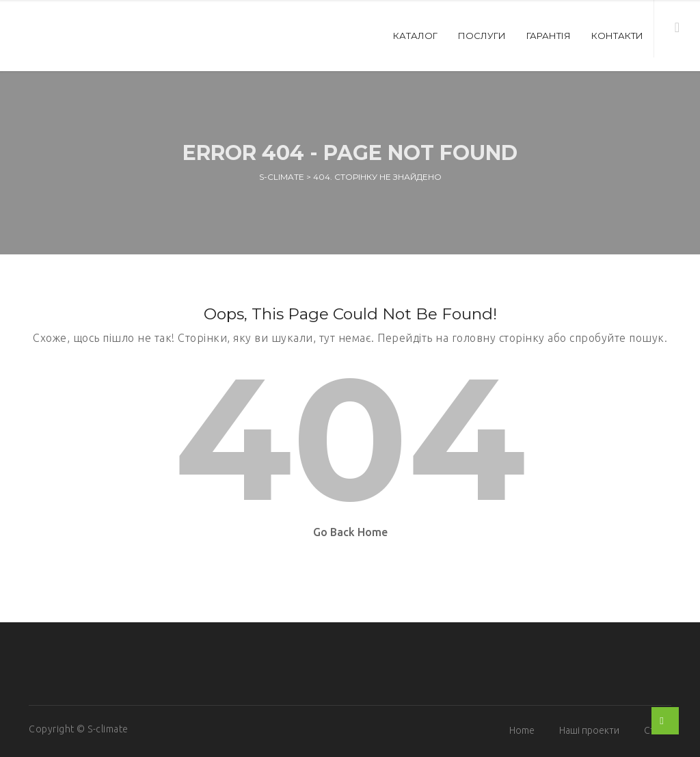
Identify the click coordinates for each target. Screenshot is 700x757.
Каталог (415, 36)
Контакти (617, 36)
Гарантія (549, 36)
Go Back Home (350, 532)
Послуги (482, 36)
